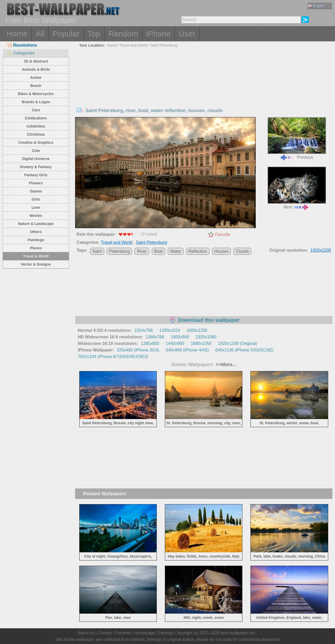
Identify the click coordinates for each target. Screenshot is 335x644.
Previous (297, 138)
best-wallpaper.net (238, 633)
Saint (97, 251)
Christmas (36, 134)
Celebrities (36, 126)
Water (176, 251)
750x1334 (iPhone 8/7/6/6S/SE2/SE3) (113, 357)
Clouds (242, 251)
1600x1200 (197, 330)
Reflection (198, 251)
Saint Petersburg (164, 45)
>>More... (225, 365)
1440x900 (175, 343)
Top (94, 34)
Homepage (144, 633)
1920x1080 (206, 337)
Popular (66, 34)
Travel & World (36, 256)
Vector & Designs (36, 264)
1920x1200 (321, 250)
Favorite (223, 235)
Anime (36, 78)
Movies (36, 216)
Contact (105, 633)
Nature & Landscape (36, 224)
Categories (21, 53)
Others (36, 232)
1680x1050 (201, 343)
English (316, 6)
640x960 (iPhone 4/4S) (187, 350)
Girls (36, 199)
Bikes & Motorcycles (36, 94)
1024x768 (143, 330)
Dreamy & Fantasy (36, 167)
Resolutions (22, 45)
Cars (36, 110)
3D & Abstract (36, 61)
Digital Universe (36, 159)
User (187, 34)
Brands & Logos (36, 102)
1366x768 (155, 337)
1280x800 (150, 343)
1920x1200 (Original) (238, 343)
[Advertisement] (204, 89)
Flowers (36, 183)
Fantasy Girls (36, 175)
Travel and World (133, 45)
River (142, 251)
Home (17, 34)
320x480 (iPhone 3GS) (138, 350)
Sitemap (166, 633)
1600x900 (180, 337)
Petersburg (119, 251)
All (40, 34)
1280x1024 (170, 330)
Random (123, 34)
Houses (221, 251)
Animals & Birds (36, 69)
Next (297, 188)
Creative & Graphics (36, 142)
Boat (158, 251)
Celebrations (36, 118)
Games (36, 191)
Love (36, 207)
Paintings (36, 240)
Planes (36, 248)
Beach (36, 86)
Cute (36, 151)
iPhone (158, 34)
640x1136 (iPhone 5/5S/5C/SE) (244, 350)
